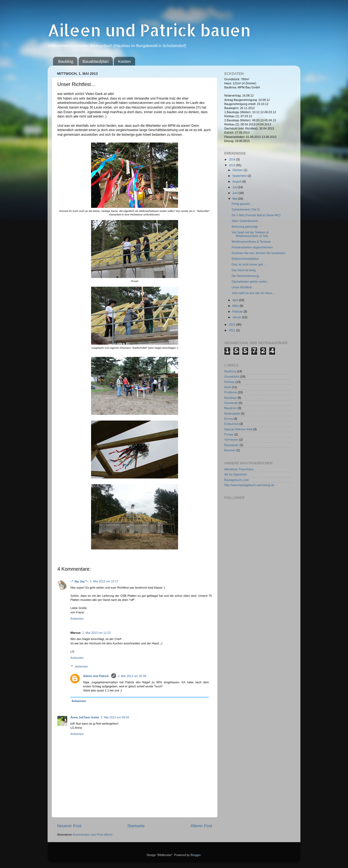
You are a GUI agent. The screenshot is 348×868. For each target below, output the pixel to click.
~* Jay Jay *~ (79, 581)
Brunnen (230, 450)
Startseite (136, 826)
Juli (235, 187)
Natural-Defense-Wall (238, 429)
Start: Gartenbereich (245, 221)
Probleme (231, 392)
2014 (233, 159)
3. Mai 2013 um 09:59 (115, 717)
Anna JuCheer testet (85, 717)
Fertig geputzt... (242, 204)
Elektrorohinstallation (245, 259)
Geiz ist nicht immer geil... (248, 264)
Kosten (124, 61)
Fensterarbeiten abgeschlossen (252, 247)
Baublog (66, 61)
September (240, 176)
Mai (235, 199)
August (237, 181)
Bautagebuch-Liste (237, 480)
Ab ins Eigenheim (236, 474)
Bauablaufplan (96, 61)
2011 (233, 330)
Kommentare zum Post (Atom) (93, 835)
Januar (237, 317)
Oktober (238, 170)
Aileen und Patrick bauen (149, 30)
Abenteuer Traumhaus (239, 469)
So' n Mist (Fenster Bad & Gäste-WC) (256, 215)
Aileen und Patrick (96, 676)
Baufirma (230, 371)
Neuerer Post (69, 826)
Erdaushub (231, 424)
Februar (238, 311)
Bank (228, 387)
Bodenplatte (232, 413)
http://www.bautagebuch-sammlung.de (249, 485)
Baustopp (231, 398)
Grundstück (232, 376)
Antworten (77, 619)
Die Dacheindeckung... (246, 276)
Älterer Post (201, 826)
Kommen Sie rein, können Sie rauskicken (258, 253)
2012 (233, 325)
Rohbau (229, 382)
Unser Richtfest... (243, 287)
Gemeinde (231, 403)
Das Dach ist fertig (244, 270)
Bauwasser (232, 445)
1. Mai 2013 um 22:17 (104, 581)
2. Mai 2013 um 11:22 (97, 633)
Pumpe (229, 434)
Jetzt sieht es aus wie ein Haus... (253, 293)
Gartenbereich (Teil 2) (246, 209)
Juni (236, 193)
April (236, 300)
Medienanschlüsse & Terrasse (251, 242)
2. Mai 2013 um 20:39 (132, 676)
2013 (233, 165)
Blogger (196, 855)
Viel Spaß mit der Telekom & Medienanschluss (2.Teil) (250, 234)
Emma (229, 419)
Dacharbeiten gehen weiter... (250, 282)
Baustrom (231, 408)
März (236, 306)
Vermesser (231, 440)
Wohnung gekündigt (245, 227)
